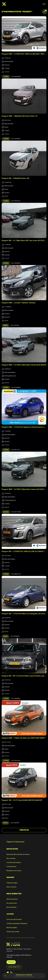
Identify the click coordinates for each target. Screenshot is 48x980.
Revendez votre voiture (14, 871)
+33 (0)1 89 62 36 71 (14, 967)
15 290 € (6, 139)
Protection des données (14, 920)
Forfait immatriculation (14, 863)
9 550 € (5, 823)
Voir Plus (24, 830)
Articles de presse (12, 899)
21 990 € (6, 574)
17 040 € (6, 699)
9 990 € (5, 325)
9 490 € (5, 636)
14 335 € (6, 450)
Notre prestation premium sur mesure (18, 854)
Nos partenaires (11, 907)
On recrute (11, 962)
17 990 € (6, 77)
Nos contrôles (11, 859)
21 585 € (6, 388)
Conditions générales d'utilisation (17, 924)
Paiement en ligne (12, 883)
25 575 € (6, 512)
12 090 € (6, 201)
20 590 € (6, 263)
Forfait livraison (11, 867)
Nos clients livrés (12, 903)
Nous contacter (11, 887)
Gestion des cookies (13, 932)
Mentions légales (12, 928)
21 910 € (6, 761)
